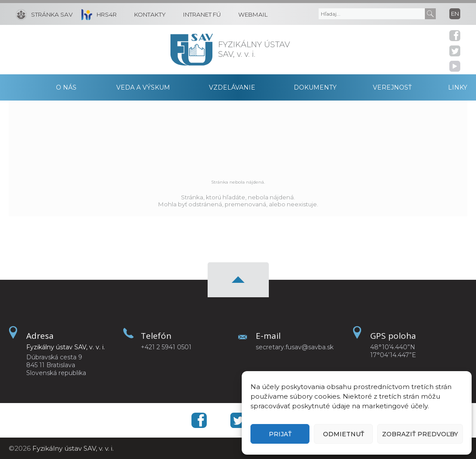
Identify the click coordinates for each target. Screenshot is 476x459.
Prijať (280, 434)
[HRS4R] (97, 14)
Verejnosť (392, 87)
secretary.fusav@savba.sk (295, 347)
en (455, 14)
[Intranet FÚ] (198, 14)
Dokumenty (315, 87)
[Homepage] (192, 50)
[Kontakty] (146, 14)
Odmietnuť (344, 434)
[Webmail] (248, 14)
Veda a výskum (143, 87)
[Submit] (430, 14)
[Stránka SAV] (44, 14)
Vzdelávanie (232, 87)
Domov (23, 87)
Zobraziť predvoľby (420, 434)
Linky (458, 87)
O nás (66, 87)
